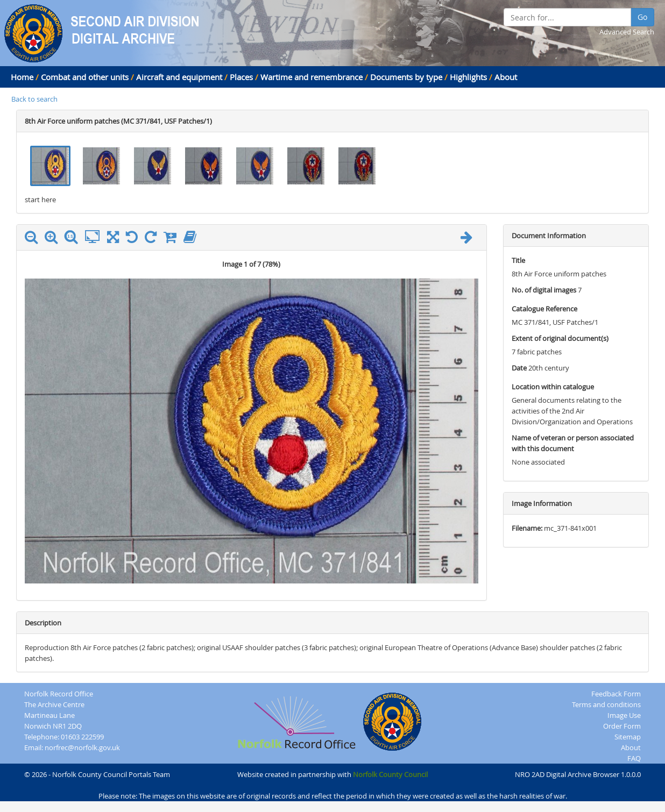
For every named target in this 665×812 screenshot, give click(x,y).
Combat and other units (85, 77)
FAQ (634, 758)
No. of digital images (544, 290)
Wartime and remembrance (312, 77)
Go (642, 17)
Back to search (34, 99)
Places (241, 77)
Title (518, 260)
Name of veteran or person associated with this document (573, 443)
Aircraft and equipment (179, 77)
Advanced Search (627, 32)
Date (519, 368)
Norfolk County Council (390, 774)
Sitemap (628, 737)
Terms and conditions (606, 704)
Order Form (622, 726)
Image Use (624, 715)
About (506, 77)
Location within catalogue (553, 387)
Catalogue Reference (544, 309)
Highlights (468, 77)
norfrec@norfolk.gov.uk (82, 747)
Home (22, 77)
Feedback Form (616, 694)
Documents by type (406, 77)
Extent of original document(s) (560, 338)
